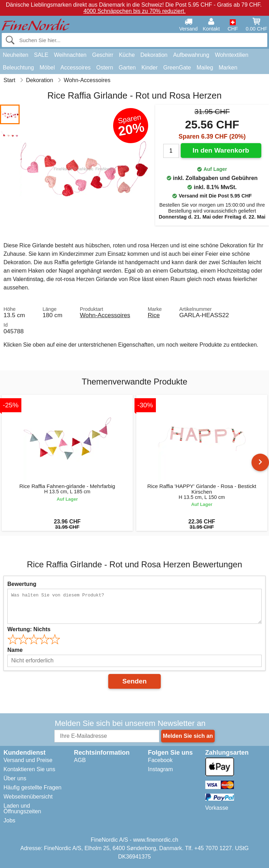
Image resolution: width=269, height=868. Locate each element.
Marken (228, 68)
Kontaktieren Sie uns (29, 769)
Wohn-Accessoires (105, 315)
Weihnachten (70, 55)
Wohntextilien (232, 55)
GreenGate (177, 68)
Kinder (150, 68)
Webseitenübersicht (28, 797)
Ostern (105, 68)
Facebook (160, 760)
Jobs (9, 820)
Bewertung (22, 584)
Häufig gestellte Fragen (32, 787)
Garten (127, 68)
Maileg (205, 68)
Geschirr (103, 55)
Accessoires (76, 68)
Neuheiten (16, 55)
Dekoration (154, 55)
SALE (41, 55)
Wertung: (29, 629)
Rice (154, 315)
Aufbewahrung (191, 55)
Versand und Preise (28, 760)
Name (15, 650)
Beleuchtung (18, 68)
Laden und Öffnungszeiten (22, 809)
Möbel (47, 68)
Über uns (15, 778)
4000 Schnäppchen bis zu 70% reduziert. (134, 11)
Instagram (160, 769)
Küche (127, 55)
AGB (80, 760)
